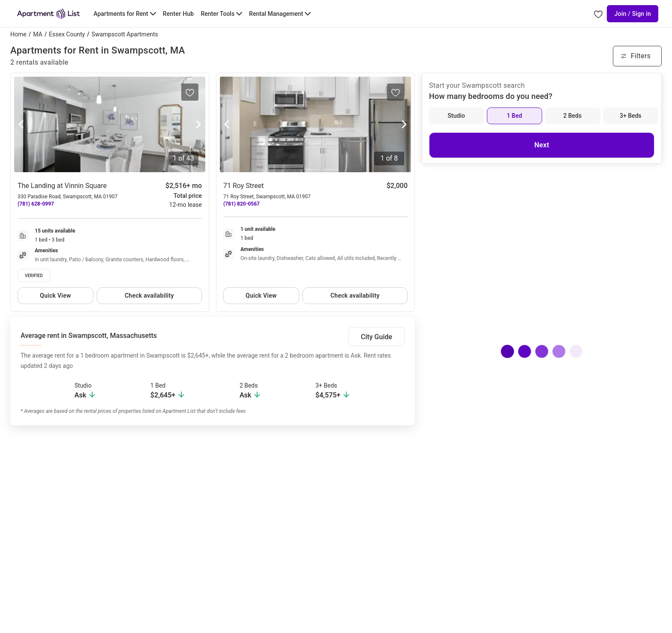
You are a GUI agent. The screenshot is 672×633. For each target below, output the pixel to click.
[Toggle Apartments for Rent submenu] (124, 14)
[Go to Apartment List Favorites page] (598, 14)
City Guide (376, 337)
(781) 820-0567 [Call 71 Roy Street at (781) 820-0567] (241, 204)
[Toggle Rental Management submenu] (280, 14)
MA (37, 34)
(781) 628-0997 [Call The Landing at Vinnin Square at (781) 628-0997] (36, 204)
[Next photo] (198, 125)
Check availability (149, 296)
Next (542, 145)
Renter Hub (178, 14)
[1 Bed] (515, 116)
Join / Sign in (633, 14)
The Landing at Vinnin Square (62, 186)
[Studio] (456, 116)
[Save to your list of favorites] (190, 92)
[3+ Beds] (631, 116)
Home (18, 34)
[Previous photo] (21, 125)
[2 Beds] (573, 116)
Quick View (55, 296)
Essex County (67, 34)
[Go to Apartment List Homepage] (48, 14)
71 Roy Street (244, 186)
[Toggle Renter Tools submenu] (221, 14)
